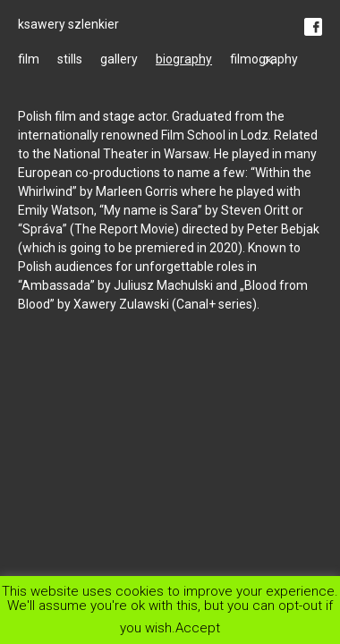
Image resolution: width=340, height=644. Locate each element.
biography (184, 59)
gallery (119, 59)
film (29, 59)
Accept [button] (198, 627)
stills (70, 59)
